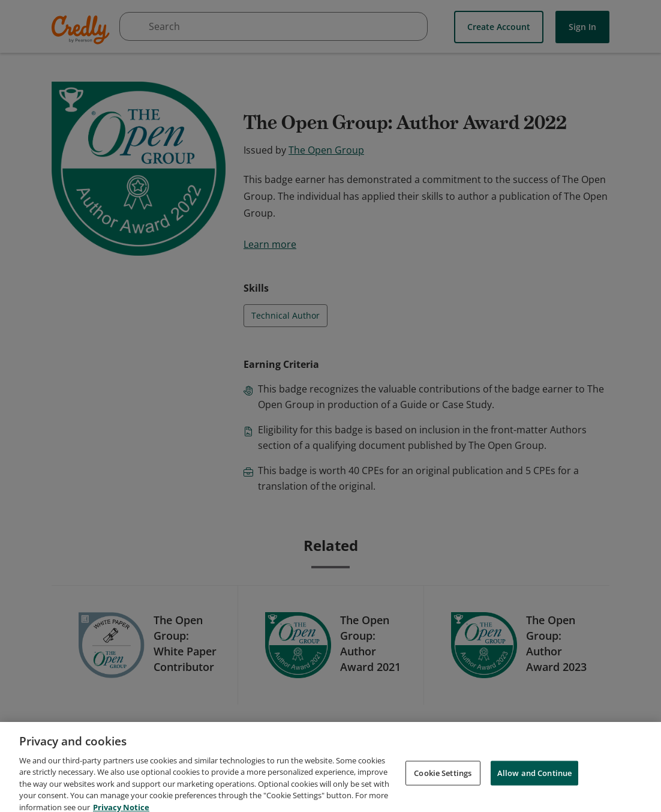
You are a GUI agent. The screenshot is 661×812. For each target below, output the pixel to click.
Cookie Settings (443, 786)
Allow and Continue (534, 786)
